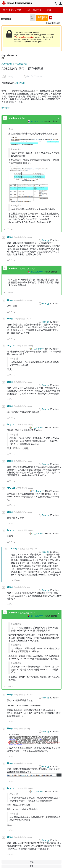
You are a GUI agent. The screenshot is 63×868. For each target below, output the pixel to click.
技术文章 (37, 10)
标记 (32, 862)
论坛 (28, 10)
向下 (12, 230)
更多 (49, 10)
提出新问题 (51, 18)
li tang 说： (16, 149)
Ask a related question (24, 37)
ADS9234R (20, 83)
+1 (59, 118)
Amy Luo (13, 118)
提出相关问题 (42, 18)
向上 (4, 230)
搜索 (55, 4)
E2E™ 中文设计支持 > (13, 10)
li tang (10, 77)
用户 (60, 4)
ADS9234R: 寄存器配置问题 (14, 64)
